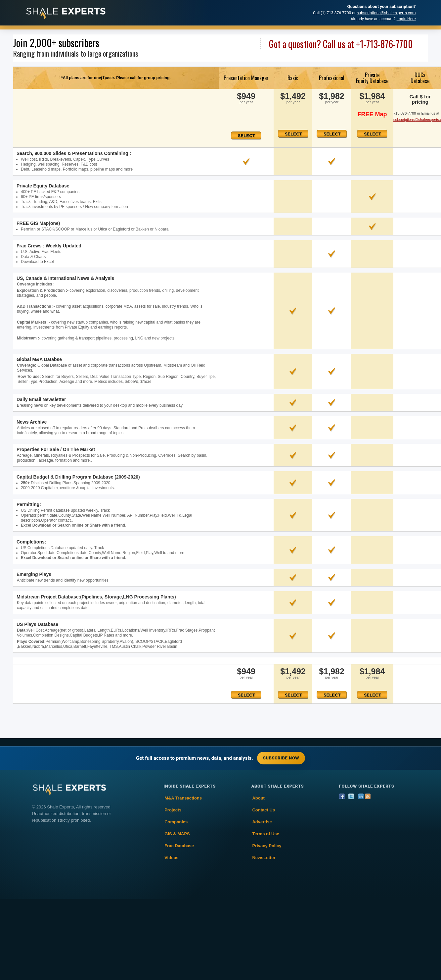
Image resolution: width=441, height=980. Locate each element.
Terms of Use (265, 834)
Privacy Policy (267, 846)
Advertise (262, 822)
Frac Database (179, 846)
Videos (171, 858)
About (258, 798)
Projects (173, 810)
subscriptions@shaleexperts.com (386, 13)
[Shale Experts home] (66, 13)
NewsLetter (264, 858)
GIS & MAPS (177, 834)
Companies (176, 822)
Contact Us (264, 810)
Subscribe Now (281, 758)
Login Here (406, 19)
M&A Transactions (183, 798)
